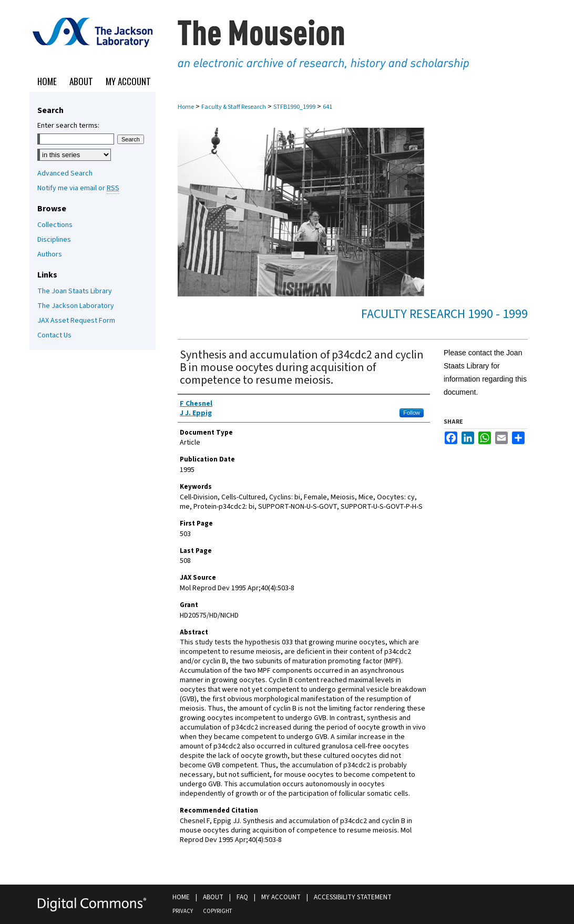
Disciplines (54, 240)
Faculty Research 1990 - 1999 (444, 314)
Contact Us (54, 335)
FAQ (242, 897)
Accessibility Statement (353, 897)
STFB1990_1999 (294, 107)
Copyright (217, 911)
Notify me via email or (78, 188)
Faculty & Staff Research (234, 107)
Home (186, 107)
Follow (412, 413)
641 (327, 107)
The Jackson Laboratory (76, 306)
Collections (55, 225)
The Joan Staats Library (75, 291)
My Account (281, 897)
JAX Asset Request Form (76, 321)
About (213, 897)
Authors (50, 254)
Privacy (183, 911)
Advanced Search (65, 173)
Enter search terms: (68, 126)
